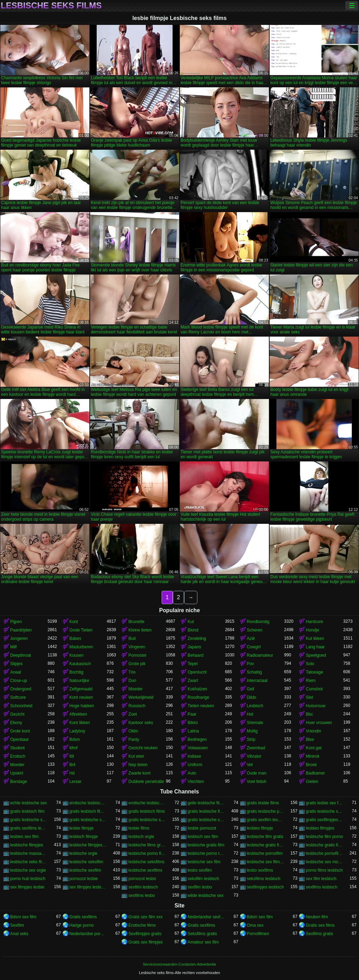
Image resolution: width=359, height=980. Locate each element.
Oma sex (255, 925)
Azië (251, 638)
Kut (191, 622)
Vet (250, 765)
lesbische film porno (324, 837)
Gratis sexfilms (83, 917)
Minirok (313, 756)
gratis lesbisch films (147, 811)
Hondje (312, 630)
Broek (311, 765)
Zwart (193, 681)
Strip (251, 739)
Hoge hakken (82, 706)
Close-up (19, 681)
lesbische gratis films (324, 845)
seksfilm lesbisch (203, 879)
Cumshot (314, 689)
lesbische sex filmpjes (266, 862)
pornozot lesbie (84, 879)
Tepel (193, 664)
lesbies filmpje (260, 828)
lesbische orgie (83, 853)
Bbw (310, 739)
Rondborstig (258, 622)
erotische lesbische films (147, 803)
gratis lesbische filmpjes (206, 811)
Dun (132, 681)
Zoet (133, 714)
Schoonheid (21, 706)
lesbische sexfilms (145, 870)
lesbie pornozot (202, 828)
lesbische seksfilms (146, 862)
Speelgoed (316, 655)
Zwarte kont (139, 773)
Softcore (18, 697)
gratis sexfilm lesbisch (266, 820)
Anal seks (19, 934)
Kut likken (315, 638)
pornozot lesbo (142, 879)
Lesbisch (255, 706)
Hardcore (314, 622)
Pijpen (16, 622)
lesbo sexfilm (200, 870)
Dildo (252, 697)
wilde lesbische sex (206, 895)
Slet (309, 697)
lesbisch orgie (141, 837)
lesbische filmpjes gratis (88, 845)
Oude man (257, 773)
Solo (310, 664)
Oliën (133, 731)
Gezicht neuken (143, 748)
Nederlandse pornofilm (88, 934)
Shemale (255, 723)
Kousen (77, 655)
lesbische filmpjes (27, 845)
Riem (311, 681)
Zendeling (197, 638)
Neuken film (317, 917)
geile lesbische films (206, 803)
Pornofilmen (258, 934)
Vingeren (137, 647)
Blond (193, 630)
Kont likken (80, 723)
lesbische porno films (147, 853)
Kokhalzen (197, 689)
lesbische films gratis (147, 845)
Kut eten (136, 756)
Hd (72, 773)
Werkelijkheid (141, 697)
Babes (75, 638)
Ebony (16, 723)
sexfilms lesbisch (321, 887)
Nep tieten (138, 765)
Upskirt (17, 773)
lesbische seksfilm (86, 862)
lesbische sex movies (324, 862)
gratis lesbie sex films (324, 803)
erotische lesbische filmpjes (88, 803)
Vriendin (313, 731)
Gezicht (17, 714)
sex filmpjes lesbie (27, 887)
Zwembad (256, 748)
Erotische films (142, 925)
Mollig (252, 731)
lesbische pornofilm (265, 853)
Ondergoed (21, 689)
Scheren (255, 630)
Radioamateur (260, 655)
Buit (132, 638)
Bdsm (75, 739)
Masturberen (81, 647)
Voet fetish (257, 782)
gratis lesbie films (263, 803)
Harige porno (82, 925)
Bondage (19, 782)
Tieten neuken (201, 706)
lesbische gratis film (206, 845)
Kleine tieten (140, 630)
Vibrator (254, 756)
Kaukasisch (80, 664)
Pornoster (137, 655)
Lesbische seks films (51, 6)
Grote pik (137, 664)
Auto (192, 773)
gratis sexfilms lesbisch (29, 828)
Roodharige (198, 697)
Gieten (312, 782)
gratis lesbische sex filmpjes (29, 820)
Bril (72, 765)
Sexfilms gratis (319, 934)
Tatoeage (314, 672)
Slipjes (16, 664)
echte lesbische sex (29, 803)
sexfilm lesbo (200, 887)
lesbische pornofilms (324, 853)
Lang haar (315, 647)
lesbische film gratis (265, 837)
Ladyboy (77, 731)
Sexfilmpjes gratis (145, 934)
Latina (193, 731)
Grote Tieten (81, 630)
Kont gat (314, 748)
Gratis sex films (320, 925)
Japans (194, 647)
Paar (192, 714)
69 (72, 756)
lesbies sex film (24, 837)
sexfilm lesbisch (143, 887)
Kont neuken (81, 697)
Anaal (16, 672)
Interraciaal (257, 681)
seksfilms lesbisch (264, 879)
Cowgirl (254, 647)
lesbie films (139, 828)
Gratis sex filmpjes (145, 942)
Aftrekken (78, 714)
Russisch (137, 706)
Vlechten (196, 782)
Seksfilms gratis (202, 934)
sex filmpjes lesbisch (88, 887)
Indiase (194, 756)
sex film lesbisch (321, 879)
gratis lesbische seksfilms (324, 811)
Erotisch (18, 756)
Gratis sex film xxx (145, 917)
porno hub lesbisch (28, 879)
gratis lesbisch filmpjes (88, 811)
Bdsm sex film (23, 917)
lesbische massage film (29, 853)
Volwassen (198, 748)
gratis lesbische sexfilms (206, 820)
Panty (134, 739)
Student (17, 748)
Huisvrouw (316, 706)
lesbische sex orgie (28, 870)
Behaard (195, 655)
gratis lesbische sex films (88, 820)
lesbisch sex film (203, 837)
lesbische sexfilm (85, 870)
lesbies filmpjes (320, 828)
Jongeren (19, 638)
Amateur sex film (203, 942)
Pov (250, 664)
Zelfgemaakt (81, 689)
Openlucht (197, 672)
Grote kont (20, 731)
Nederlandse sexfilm (206, 917)
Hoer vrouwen (319, 723)
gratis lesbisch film (27, 811)
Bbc (309, 714)
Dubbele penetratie (146, 782)
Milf (13, 647)
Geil (250, 689)
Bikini (193, 723)
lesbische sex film (204, 862)
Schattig (254, 672)
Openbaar (19, 739)
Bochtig (76, 672)
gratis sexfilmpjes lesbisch (324, 820)
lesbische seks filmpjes (29, 862)
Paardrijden (21, 630)
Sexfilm (17, 925)
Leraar (76, 782)
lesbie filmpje (82, 828)
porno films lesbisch (324, 870)
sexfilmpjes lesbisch (265, 887)
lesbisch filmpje (84, 837)
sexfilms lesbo (141, 895)
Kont (74, 622)
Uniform (195, 765)
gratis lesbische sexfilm (147, 820)
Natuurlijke (79, 681)
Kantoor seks (141, 723)
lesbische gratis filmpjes (266, 845)
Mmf (73, 748)
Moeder (136, 689)
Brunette (136, 622)
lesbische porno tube (206, 853)
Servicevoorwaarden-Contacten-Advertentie (179, 964)
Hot (250, 714)
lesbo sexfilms (260, 870)
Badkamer (315, 773)
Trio (132, 672)
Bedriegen (197, 739)
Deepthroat (21, 655)
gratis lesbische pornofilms (266, 811)
